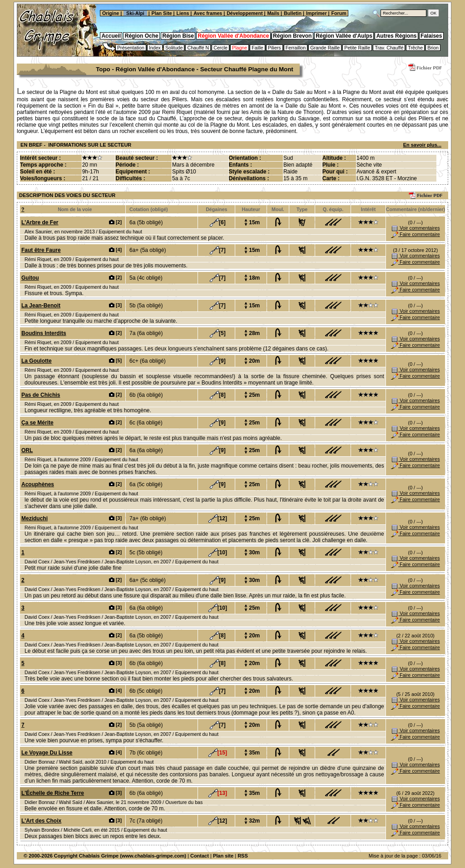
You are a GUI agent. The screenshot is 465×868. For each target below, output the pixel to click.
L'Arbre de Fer (40, 222)
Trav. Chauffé (389, 48)
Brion (433, 48)
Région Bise (178, 36)
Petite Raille (357, 48)
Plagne (240, 48)
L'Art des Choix (41, 821)
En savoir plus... (422, 145)
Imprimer (317, 13)
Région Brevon (292, 36)
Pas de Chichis (41, 395)
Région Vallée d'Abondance (234, 36)
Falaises (431, 36)
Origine (110, 13)
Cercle (220, 48)
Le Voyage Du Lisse (47, 753)
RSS (243, 856)
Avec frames (208, 13)
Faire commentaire (416, 234)
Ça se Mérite (37, 423)
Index (155, 48)
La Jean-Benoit (41, 306)
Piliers (275, 48)
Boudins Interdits (44, 333)
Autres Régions (397, 36)
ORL (27, 450)
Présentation (131, 48)
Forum (340, 13)
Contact (200, 856)
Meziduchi (35, 518)
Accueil (111, 36)
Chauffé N (198, 48)
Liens (183, 13)
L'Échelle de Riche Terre (53, 793)
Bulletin (293, 13)
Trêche (415, 48)
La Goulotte (37, 361)
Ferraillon (296, 48)
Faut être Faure (41, 250)
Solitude (174, 48)
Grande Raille (325, 48)
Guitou (30, 278)
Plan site (223, 856)
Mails (273, 13)
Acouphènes (38, 484)
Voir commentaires (415, 228)
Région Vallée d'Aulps (344, 36)
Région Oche (142, 36)
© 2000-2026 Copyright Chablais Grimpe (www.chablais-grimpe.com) (105, 856)
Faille (257, 48)
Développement (245, 13)
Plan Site (162, 13)
